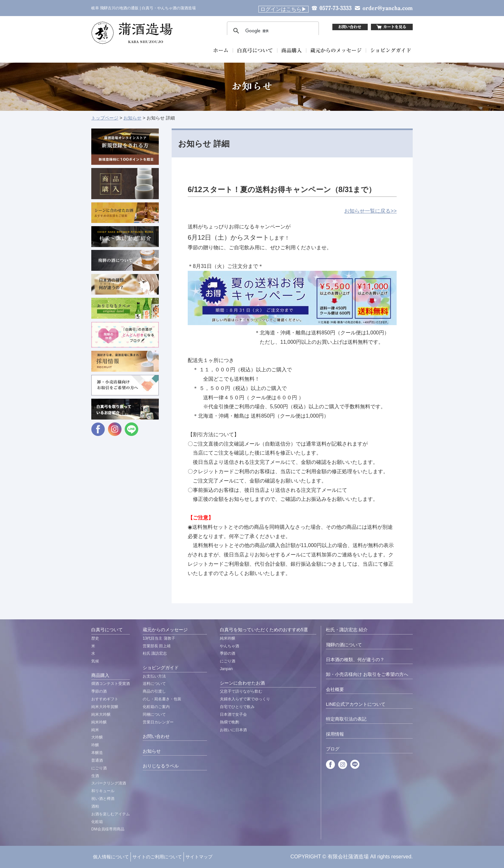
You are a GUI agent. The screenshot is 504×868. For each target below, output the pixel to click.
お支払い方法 (154, 676)
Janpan (226, 669)
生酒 (95, 776)
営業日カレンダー (158, 722)
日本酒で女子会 (233, 714)
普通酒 (97, 760)
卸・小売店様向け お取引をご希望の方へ (367, 674)
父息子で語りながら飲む (241, 691)
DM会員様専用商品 (108, 829)
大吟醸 (97, 737)
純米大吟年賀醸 (105, 707)
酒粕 (95, 806)
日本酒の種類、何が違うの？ (355, 660)
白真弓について (107, 630)
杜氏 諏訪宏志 (155, 653)
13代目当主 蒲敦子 (159, 638)
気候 (95, 661)
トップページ (105, 118)
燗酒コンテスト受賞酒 (111, 684)
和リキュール (103, 791)
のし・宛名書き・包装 (162, 699)
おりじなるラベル (161, 766)
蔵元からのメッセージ (165, 630)
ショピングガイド (161, 668)
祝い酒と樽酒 (103, 799)
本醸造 (97, 753)
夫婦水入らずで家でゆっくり (245, 699)
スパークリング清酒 (109, 783)
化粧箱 (97, 822)
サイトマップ (199, 857)
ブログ (333, 749)
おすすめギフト (105, 699)
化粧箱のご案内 (156, 707)
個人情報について (111, 857)
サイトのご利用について (157, 857)
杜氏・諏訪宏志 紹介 (347, 630)
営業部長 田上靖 (157, 646)
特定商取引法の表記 (346, 719)
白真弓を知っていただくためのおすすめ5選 (264, 630)
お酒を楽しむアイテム (111, 814)
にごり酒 (99, 768)
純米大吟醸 (101, 714)
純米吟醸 (99, 722)
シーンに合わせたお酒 (242, 683)
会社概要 (335, 689)
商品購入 (100, 675)
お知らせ (132, 118)
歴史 (95, 638)
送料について (154, 684)
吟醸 (95, 745)
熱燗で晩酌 (230, 722)
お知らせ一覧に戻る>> (370, 211)
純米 (95, 730)
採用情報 (335, 734)
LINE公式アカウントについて (356, 704)
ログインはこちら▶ (283, 9)
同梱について (154, 714)
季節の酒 (99, 691)
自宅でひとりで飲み (237, 707)
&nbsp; (273, 27)
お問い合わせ (156, 736)
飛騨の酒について (344, 645)
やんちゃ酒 (230, 646)
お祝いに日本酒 (233, 730)
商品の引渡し (154, 691)
